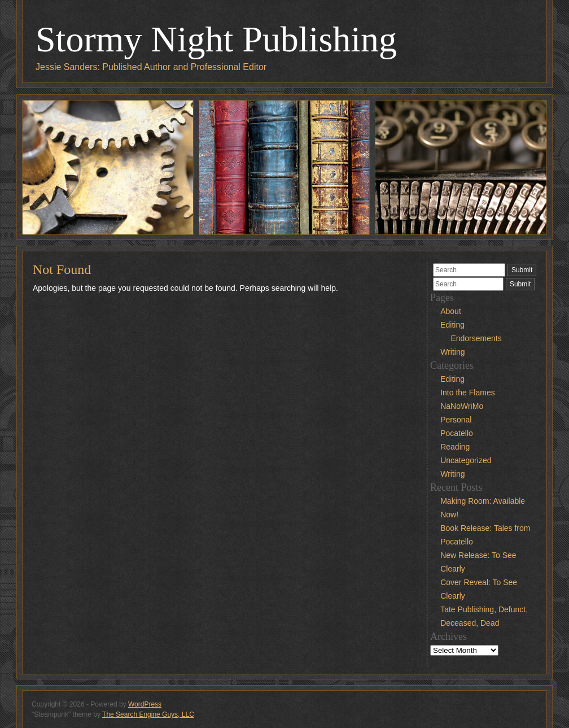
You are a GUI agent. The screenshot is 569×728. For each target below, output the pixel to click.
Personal (456, 420)
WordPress (145, 704)
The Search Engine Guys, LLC (148, 714)
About (451, 311)
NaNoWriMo (462, 406)
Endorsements (476, 338)
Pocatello (457, 433)
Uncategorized (466, 460)
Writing (452, 352)
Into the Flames (468, 393)
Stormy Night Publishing (216, 39)
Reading (455, 447)
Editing (452, 325)
